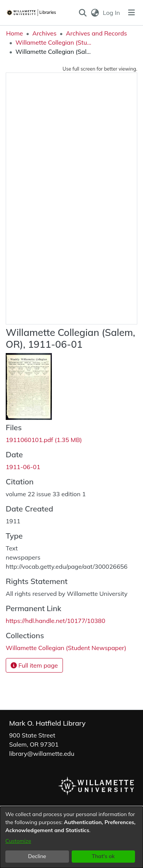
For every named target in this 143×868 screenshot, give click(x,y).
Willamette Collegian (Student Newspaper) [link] (53, 42)
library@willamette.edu (42, 753)
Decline (37, 856)
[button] (83, 13)
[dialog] (71, 837)
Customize (18, 841)
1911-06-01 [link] (23, 467)
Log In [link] (112, 13)
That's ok (103, 856)
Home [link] (14, 33)
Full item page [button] (34, 665)
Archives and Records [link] (96, 33)
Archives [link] (45, 33)
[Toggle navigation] (132, 13)
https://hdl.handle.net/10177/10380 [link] (55, 621)
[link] (44, 440)
